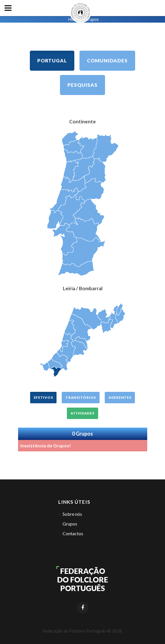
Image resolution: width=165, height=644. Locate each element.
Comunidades (107, 61)
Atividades (82, 413)
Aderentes (120, 397)
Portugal (52, 61)
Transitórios (81, 397)
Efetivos (43, 397)
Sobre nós (72, 514)
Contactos (73, 533)
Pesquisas (82, 85)
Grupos (70, 524)
